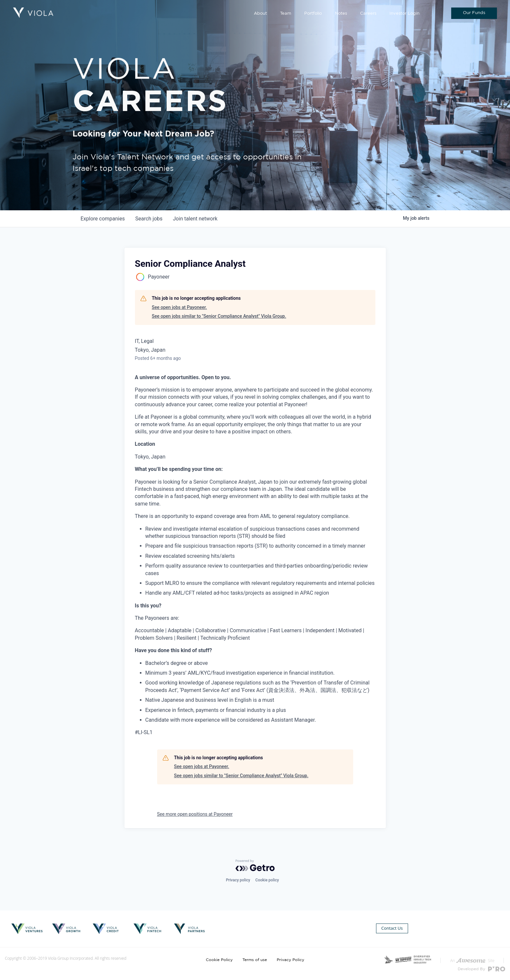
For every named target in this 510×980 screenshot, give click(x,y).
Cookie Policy (219, 960)
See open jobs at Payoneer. (180, 307)
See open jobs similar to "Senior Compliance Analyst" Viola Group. (219, 316)
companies (103, 219)
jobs (149, 219)
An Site (472, 961)
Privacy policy (238, 880)
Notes (341, 14)
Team (286, 14)
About (260, 14)
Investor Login (404, 14)
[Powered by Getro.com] (255, 865)
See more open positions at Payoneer (195, 814)
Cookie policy (267, 880)
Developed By (481, 969)
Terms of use (255, 960)
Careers (368, 14)
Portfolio (313, 14)
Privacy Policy (290, 960)
